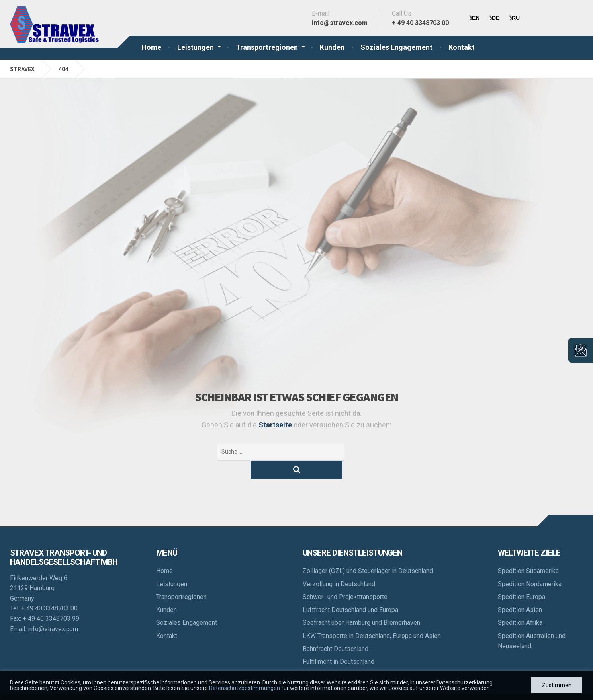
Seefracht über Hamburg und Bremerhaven (361, 605)
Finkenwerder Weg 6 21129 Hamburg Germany (39, 570)
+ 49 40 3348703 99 (51, 601)
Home (151, 47)
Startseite (276, 425)
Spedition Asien (520, 592)
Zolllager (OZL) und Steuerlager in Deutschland (368, 553)
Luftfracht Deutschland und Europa (350, 592)
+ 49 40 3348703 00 (49, 590)
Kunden (332, 47)
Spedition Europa (522, 579)
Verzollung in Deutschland (339, 566)
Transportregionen (267, 47)
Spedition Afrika (520, 605)
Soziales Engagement (396, 47)
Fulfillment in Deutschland (339, 644)
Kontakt (462, 47)
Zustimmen (557, 685)
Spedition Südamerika (528, 553)
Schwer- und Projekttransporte (345, 579)
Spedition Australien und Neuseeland (532, 623)
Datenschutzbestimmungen (245, 688)
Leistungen (196, 47)
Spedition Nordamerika (530, 566)
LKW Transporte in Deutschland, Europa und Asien (372, 618)
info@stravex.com (53, 611)
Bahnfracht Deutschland (336, 631)
